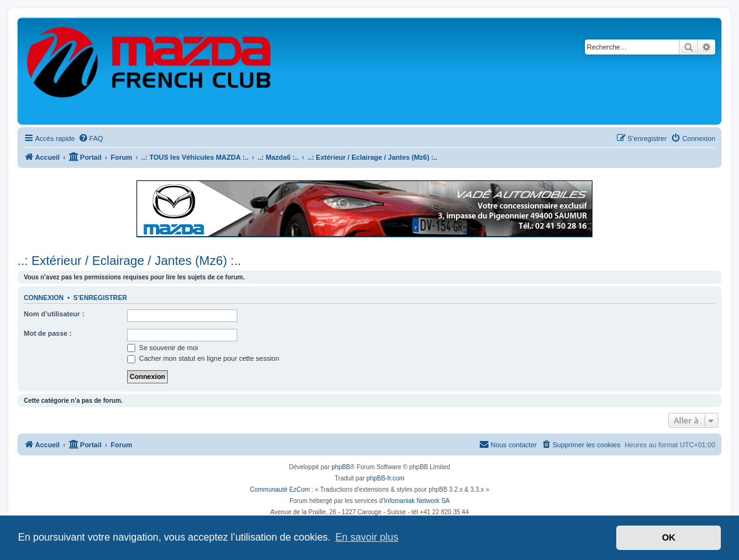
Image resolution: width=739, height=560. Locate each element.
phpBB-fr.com (385, 478)
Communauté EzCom (280, 490)
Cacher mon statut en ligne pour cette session (203, 358)
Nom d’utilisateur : (54, 314)
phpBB (341, 467)
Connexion (44, 298)
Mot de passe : (48, 333)
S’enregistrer (100, 298)
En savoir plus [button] (367, 537)
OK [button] (669, 537)
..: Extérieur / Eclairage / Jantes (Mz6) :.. (129, 261)
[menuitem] (91, 138)
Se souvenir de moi (163, 348)
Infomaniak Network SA (417, 501)
